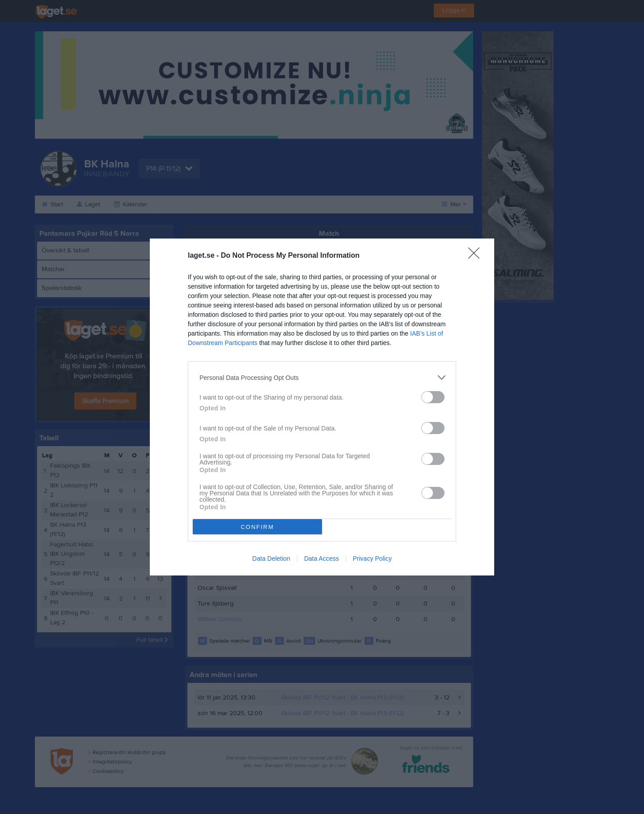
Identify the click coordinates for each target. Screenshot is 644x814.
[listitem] (322, 377)
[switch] (433, 397)
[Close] (477, 256)
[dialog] (322, 407)
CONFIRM (257, 527)
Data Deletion (271, 558)
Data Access (322, 558)
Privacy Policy (372, 558)
